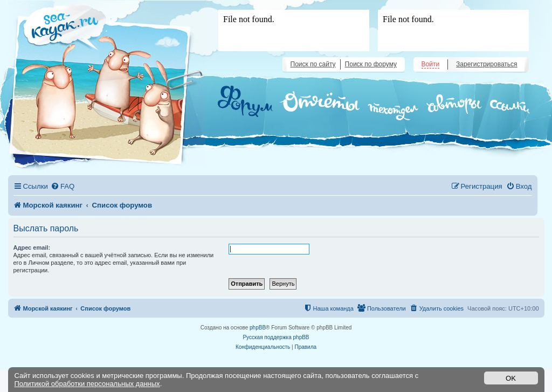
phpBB (258, 328)
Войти (431, 64)
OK (511, 378)
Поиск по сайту (313, 64)
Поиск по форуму (371, 64)
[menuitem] (63, 186)
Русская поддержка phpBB (276, 337)
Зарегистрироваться (487, 64)
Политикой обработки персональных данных (87, 384)
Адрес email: (32, 247)
